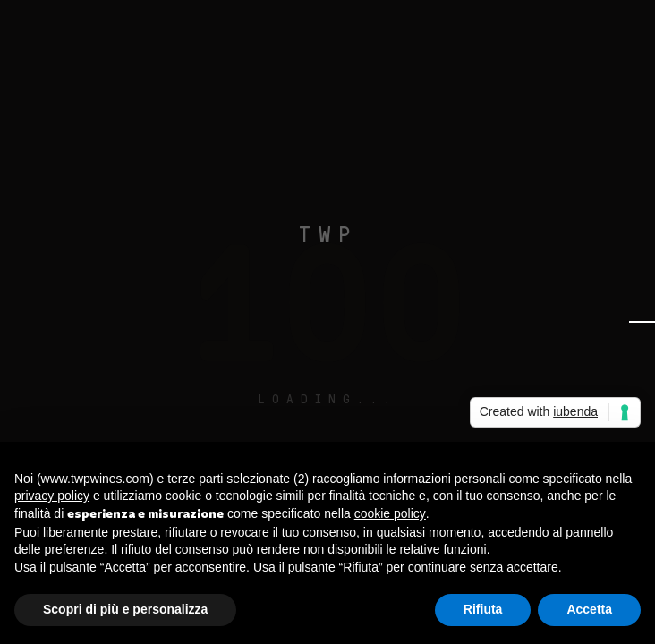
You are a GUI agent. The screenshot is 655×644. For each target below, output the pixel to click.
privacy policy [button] (52, 496)
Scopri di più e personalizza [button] (125, 609)
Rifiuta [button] (483, 609)
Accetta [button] (589, 609)
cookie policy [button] (390, 513)
